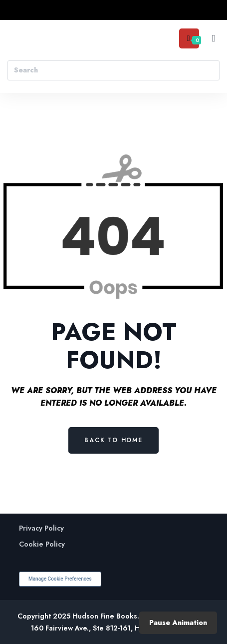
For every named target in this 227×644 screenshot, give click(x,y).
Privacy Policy (41, 528)
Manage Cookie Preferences (60, 579)
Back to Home (113, 440)
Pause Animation (178, 623)
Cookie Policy (42, 544)
